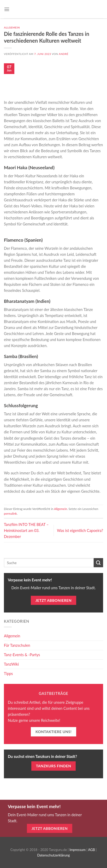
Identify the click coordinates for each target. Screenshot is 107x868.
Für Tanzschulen (17, 645)
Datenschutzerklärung (54, 855)
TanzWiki (11, 664)
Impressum (78, 850)
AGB (91, 850)
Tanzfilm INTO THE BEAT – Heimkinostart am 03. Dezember (26, 531)
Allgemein (12, 27)
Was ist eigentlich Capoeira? (80, 531)
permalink (10, 514)
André (64, 54)
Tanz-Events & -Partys (22, 655)
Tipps (8, 674)
